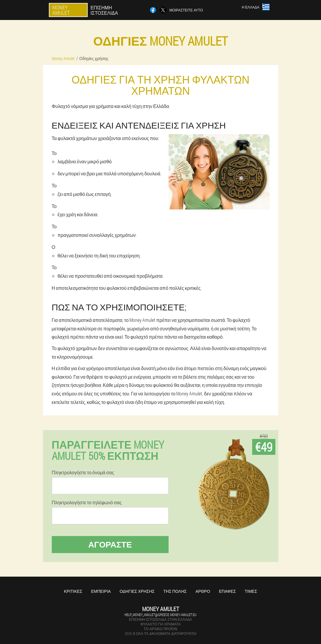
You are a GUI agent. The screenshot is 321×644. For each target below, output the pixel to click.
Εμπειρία (101, 591)
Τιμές (251, 591)
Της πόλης (175, 591)
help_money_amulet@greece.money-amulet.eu (160, 615)
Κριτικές (73, 591)
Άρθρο (203, 591)
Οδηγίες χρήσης (137, 591)
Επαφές (227, 591)
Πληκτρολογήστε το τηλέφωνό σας (87, 502)
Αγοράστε (110, 544)
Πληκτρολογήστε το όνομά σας (83, 472)
